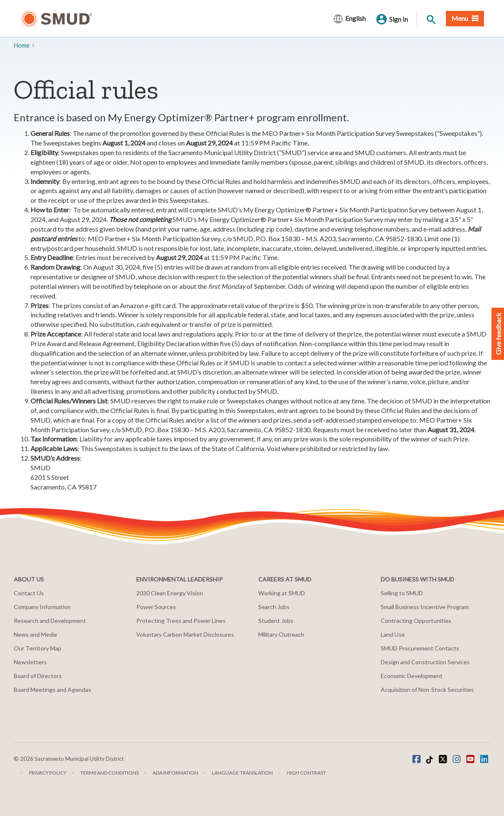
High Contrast (306, 773)
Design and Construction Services (425, 662)
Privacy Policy (48, 773)
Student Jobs (276, 621)
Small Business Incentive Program (425, 607)
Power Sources (156, 607)
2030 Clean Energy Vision (170, 593)
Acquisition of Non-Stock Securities (427, 690)
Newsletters (30, 662)
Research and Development (50, 621)
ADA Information (175, 773)
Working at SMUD (282, 593)
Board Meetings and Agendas (52, 690)
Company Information (42, 607)
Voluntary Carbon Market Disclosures (185, 634)
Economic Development (412, 676)
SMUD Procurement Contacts (420, 648)
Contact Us (29, 593)
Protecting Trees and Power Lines (181, 621)
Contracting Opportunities (416, 621)
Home (22, 45)
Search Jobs (274, 607)
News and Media (35, 634)
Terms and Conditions (109, 773)
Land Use (393, 634)
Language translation (242, 773)
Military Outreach (281, 634)
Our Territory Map (38, 648)
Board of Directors (38, 676)
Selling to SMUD (402, 593)
